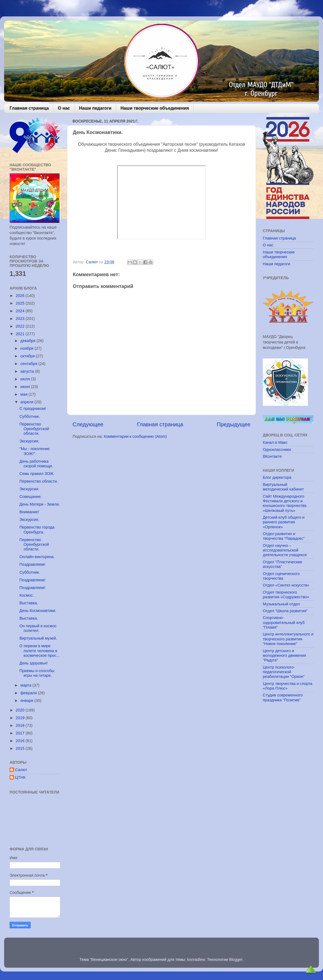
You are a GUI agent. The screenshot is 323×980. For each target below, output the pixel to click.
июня (26, 387)
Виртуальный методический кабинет (283, 487)
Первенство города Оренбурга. (37, 530)
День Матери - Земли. (40, 504)
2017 (21, 733)
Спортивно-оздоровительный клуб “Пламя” (284, 622)
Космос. (27, 595)
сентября (29, 364)
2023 (21, 319)
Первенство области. (39, 481)
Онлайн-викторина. (37, 557)
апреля (28, 402)
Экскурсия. (29, 441)
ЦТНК (20, 777)
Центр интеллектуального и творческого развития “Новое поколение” (288, 639)
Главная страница (29, 108)
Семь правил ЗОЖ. (37, 474)
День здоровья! (34, 663)
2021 (21, 334)
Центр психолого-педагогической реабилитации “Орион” (284, 672)
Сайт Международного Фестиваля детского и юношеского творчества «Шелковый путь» (285, 503)
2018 (21, 725)
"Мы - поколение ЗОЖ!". (35, 451)
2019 (21, 718)
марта (27, 685)
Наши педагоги (95, 108)
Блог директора (277, 477)
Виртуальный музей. (38, 638)
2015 (21, 748)
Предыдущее (234, 424)
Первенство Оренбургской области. (34, 429)
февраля (29, 693)
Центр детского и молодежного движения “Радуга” (284, 656)
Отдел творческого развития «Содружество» (286, 595)
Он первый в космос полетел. (38, 628)
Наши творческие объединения (155, 108)
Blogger (236, 959)
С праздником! (33, 409)
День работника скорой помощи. (36, 464)
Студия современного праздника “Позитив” (283, 697)
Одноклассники (277, 450)
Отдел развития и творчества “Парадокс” (284, 536)
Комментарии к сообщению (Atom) (135, 436)
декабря (29, 341)
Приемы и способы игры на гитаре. (37, 673)
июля (26, 379)
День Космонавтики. (38, 611)
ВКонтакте (272, 456)
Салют (21, 770)
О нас (64, 108)
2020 (21, 710)
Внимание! (29, 512)
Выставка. (29, 603)
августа (28, 371)
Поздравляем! (32, 564)
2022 (21, 326)
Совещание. (31, 497)
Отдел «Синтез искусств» (286, 585)
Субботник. (30, 416)
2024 (21, 311)
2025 (21, 303)
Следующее (88, 424)
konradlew (196, 959)
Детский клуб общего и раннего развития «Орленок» (284, 522)
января (28, 701)
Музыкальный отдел (281, 604)
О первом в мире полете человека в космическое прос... (40, 651)
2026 (21, 296)
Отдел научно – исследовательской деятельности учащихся (285, 550)
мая (25, 394)
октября (28, 356)
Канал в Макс (275, 442)
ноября (28, 348)
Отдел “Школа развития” (285, 611)
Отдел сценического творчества (281, 576)
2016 (21, 741)
